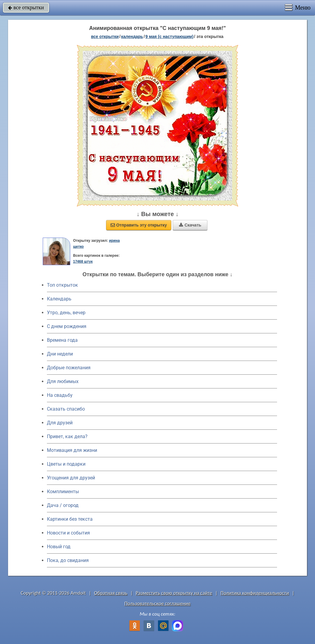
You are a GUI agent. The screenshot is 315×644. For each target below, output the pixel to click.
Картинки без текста (70, 519)
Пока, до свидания (68, 560)
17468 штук (83, 262)
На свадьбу (60, 395)
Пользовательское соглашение (157, 603)
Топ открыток (62, 285)
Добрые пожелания (69, 368)
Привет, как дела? (67, 436)
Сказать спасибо (66, 409)
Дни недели (60, 354)
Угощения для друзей (71, 478)
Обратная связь (111, 593)
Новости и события (68, 533)
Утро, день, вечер (66, 313)
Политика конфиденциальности (255, 593)
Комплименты (63, 492)
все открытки (26, 7)
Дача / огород (63, 505)
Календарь (132, 37)
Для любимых (63, 381)
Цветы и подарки (66, 464)
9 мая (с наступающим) (170, 37)
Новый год (59, 547)
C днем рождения (67, 326)
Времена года (62, 340)
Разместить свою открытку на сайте (174, 593)
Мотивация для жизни (72, 450)
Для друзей (60, 423)
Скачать (190, 225)
